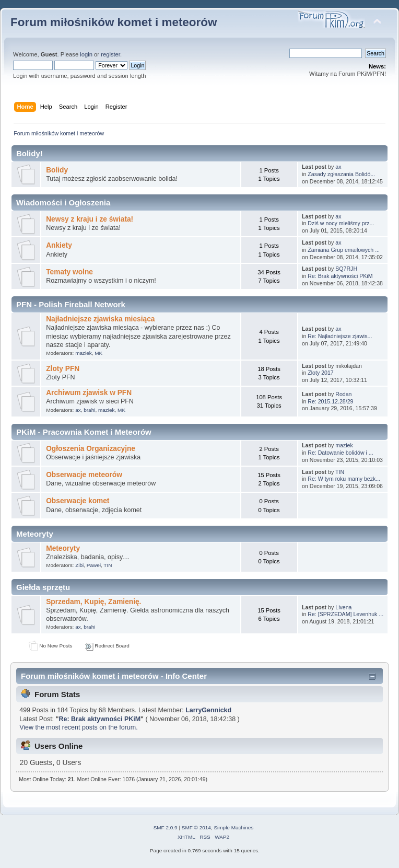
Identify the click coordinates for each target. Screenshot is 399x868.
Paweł (94, 565)
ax (338, 167)
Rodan (343, 394)
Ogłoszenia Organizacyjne (91, 449)
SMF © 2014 (196, 828)
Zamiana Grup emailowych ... (344, 250)
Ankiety (59, 245)
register (110, 54)
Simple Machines (233, 828)
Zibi (79, 565)
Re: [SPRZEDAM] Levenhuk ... (345, 614)
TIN (340, 472)
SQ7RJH (346, 269)
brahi (89, 410)
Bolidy (57, 170)
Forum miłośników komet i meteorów (114, 22)
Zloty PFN (63, 369)
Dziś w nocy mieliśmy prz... (341, 223)
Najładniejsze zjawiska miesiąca (100, 319)
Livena (343, 607)
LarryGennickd (208, 710)
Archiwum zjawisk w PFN (89, 393)
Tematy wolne (69, 272)
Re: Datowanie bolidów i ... (340, 453)
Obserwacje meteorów (84, 475)
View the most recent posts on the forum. (78, 727)
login (86, 54)
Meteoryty (63, 548)
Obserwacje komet (78, 501)
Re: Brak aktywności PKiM (340, 276)
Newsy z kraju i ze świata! (90, 219)
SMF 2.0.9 (166, 828)
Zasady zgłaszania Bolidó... (341, 174)
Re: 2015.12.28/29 (330, 401)
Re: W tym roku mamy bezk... (344, 479)
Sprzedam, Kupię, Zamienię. (93, 602)
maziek (84, 353)
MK (98, 353)
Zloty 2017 (320, 373)
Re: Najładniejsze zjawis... (340, 336)
